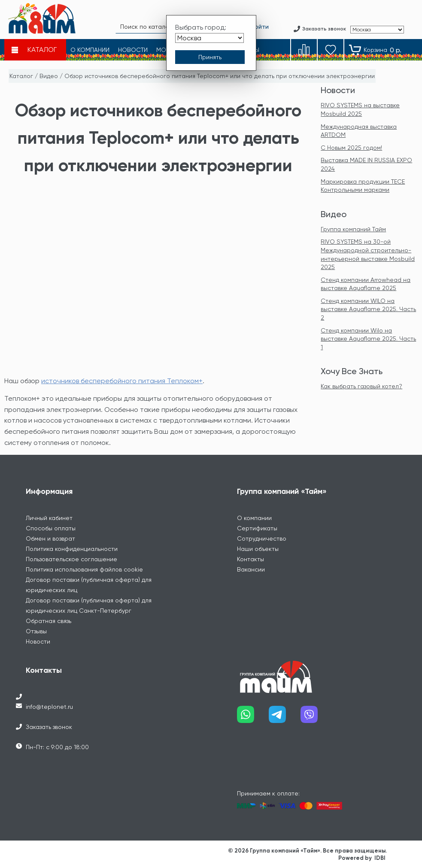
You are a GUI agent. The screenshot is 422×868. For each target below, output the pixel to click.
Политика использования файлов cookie (84, 569)
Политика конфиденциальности (72, 549)
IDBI (380, 858)
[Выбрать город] (209, 38)
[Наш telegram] (285, 718)
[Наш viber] (316, 718)
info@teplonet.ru (49, 707)
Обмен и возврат (50, 538)
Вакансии (251, 569)
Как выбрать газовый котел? (361, 386)
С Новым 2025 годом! (351, 148)
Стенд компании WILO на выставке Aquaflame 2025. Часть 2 (368, 309)
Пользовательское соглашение (71, 559)
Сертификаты (257, 528)
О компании (254, 518)
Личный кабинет (49, 518)
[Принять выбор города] (210, 57)
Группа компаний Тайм (353, 229)
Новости (338, 90)
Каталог (21, 76)
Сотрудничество (262, 538)
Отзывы (36, 631)
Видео (49, 76)
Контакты (250, 559)
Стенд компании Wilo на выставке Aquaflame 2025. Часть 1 (368, 339)
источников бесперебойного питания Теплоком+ (122, 381)
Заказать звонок (49, 727)
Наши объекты (258, 549)
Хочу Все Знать (352, 371)
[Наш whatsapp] (253, 718)
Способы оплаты (51, 528)
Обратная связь (49, 621)
